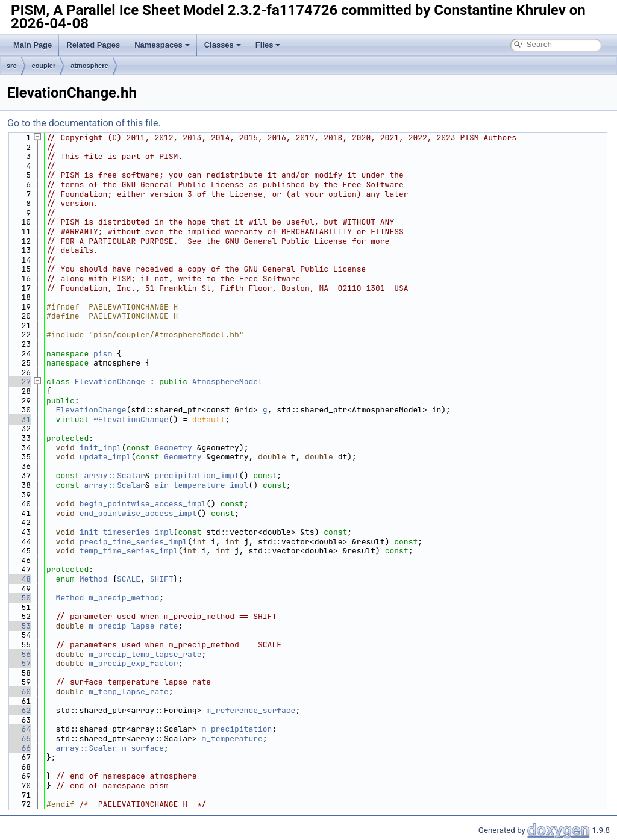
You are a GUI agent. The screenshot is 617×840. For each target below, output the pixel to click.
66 (19, 748)
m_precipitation (236, 729)
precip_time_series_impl (133, 542)
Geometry (173, 448)
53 (19, 626)
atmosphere (89, 66)
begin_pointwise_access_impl (143, 504)
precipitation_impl (196, 475)
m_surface (143, 748)
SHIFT (162, 579)
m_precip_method (124, 598)
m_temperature (232, 739)
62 (19, 710)
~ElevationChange (131, 419)
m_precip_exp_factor (133, 663)
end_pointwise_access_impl (138, 513)
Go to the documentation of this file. (84, 123)
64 (19, 729)
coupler (44, 66)
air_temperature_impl (201, 485)
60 (19, 692)
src (12, 66)
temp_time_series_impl (129, 551)
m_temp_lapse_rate (129, 692)
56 (19, 654)
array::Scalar (114, 475)
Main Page (33, 45)
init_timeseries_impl (127, 532)
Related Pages (93, 45)
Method (94, 579)
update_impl (105, 457)
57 (19, 663)
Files (268, 45)
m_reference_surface (251, 710)
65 (19, 739)
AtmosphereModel (227, 381)
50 (19, 598)
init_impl (101, 448)
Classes (223, 45)
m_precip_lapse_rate (133, 626)
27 (19, 381)
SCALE (129, 579)
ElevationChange (110, 381)
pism (103, 354)
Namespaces (162, 45)
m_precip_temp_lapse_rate (145, 654)
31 (19, 419)
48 (19, 579)
